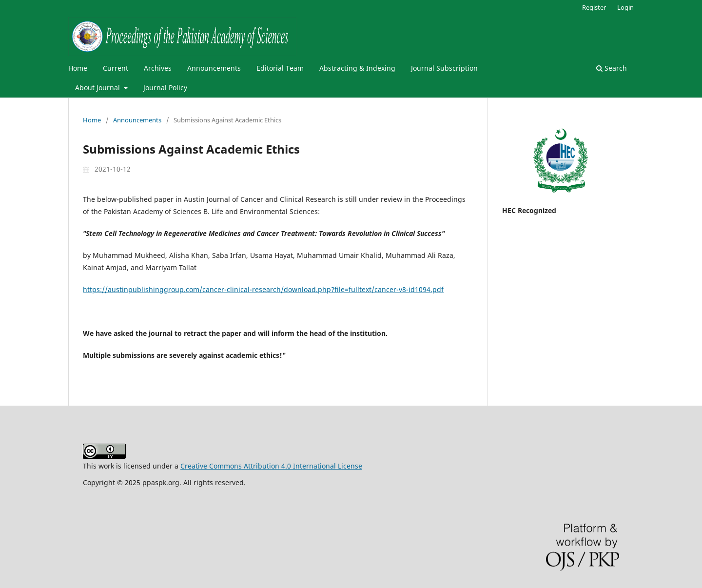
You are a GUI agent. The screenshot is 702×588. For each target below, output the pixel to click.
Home (78, 68)
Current (116, 68)
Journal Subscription (444, 68)
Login (625, 7)
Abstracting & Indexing (357, 68)
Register (594, 7)
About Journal (98, 88)
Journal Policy (165, 88)
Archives (158, 68)
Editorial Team (280, 68)
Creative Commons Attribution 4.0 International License (271, 466)
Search (612, 68)
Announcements (214, 68)
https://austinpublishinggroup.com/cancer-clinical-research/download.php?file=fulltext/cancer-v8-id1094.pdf (263, 289)
